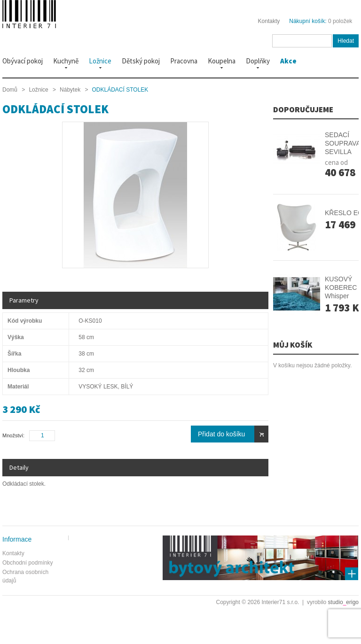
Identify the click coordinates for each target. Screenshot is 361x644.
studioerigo (343, 602)
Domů (10, 90)
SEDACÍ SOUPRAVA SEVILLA (342, 143)
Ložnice (38, 90)
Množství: (13, 435)
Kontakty (269, 21)
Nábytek (70, 90)
